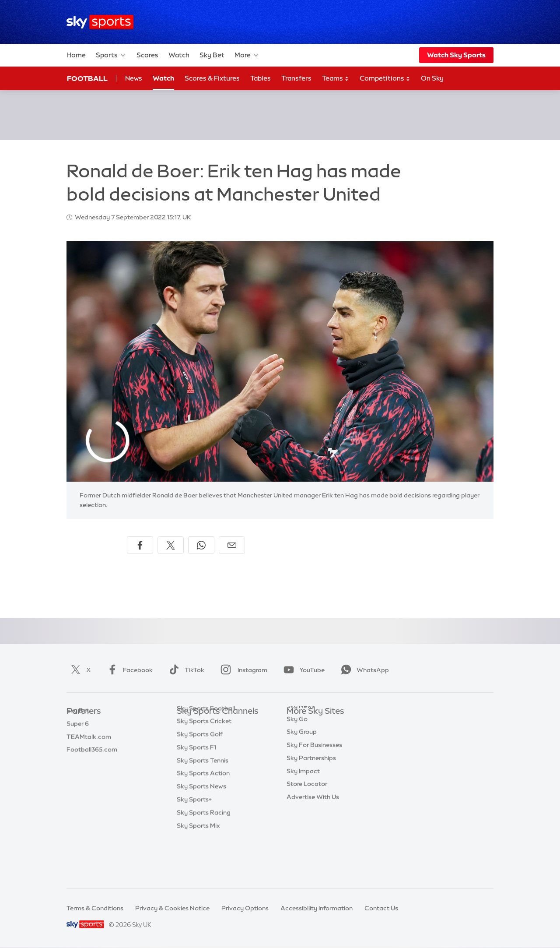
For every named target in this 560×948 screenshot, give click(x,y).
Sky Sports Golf (200, 777)
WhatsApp (363, 670)
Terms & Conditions (95, 908)
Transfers (296, 78)
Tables (261, 78)
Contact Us (381, 908)
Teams (336, 79)
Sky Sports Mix (198, 868)
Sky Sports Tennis (203, 803)
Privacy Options (245, 908)
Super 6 (78, 738)
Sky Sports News (201, 829)
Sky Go (297, 751)
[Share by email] (232, 545)
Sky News (301, 738)
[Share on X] (171, 545)
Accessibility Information (317, 908)
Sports (111, 55)
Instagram (242, 670)
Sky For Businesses (314, 777)
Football (87, 78)
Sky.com (299, 725)
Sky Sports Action (203, 816)
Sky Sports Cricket (204, 764)
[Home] (100, 22)
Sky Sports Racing (204, 855)
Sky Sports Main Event (209, 725)
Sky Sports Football (206, 751)
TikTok (185, 670)
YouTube (302, 670)
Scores (147, 55)
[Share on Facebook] (140, 545)
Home (76, 55)
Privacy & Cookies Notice (172, 908)
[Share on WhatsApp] (201, 545)
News (134, 78)
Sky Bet (212, 55)
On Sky (432, 78)
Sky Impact (303, 803)
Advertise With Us (313, 829)
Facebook (128, 670)
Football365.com (92, 764)
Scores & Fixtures (212, 78)
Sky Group (302, 764)
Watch (179, 55)
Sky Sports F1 (196, 790)
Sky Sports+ (194, 842)
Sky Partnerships (311, 790)
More (247, 55)
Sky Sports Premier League (216, 738)
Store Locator (307, 816)
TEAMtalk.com (89, 751)
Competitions (385, 79)
